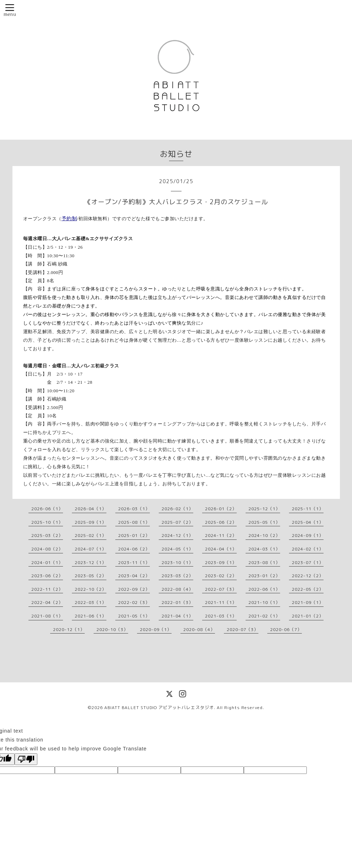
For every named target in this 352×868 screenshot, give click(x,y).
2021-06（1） (91, 616)
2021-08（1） (47, 616)
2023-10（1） (177, 562)
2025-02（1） (91, 535)
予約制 (69, 219)
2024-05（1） (177, 549)
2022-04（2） (47, 602)
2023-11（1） (134, 562)
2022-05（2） (308, 589)
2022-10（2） (91, 589)
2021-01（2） (308, 616)
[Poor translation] (26, 759)
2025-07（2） (177, 522)
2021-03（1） (221, 616)
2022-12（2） (308, 576)
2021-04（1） (177, 616)
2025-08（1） (134, 522)
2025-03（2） (47, 535)
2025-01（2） (134, 535)
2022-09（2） (134, 589)
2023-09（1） (221, 562)
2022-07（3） (221, 589)
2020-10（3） (112, 629)
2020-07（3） (243, 629)
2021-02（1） (264, 616)
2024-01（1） (47, 562)
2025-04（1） (308, 522)
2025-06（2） (221, 522)
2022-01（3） (177, 602)
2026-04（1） (91, 509)
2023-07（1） (308, 562)
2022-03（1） (91, 602)
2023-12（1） (91, 562)
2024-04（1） (221, 549)
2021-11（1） (221, 602)
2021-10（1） (264, 602)
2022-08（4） (177, 589)
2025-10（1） (47, 522)
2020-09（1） (156, 629)
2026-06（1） (47, 509)
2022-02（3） (134, 602)
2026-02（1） (177, 509)
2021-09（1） (308, 602)
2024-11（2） (221, 535)
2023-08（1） (264, 562)
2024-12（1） (177, 535)
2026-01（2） (221, 509)
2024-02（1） (308, 549)
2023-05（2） (91, 576)
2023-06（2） (47, 576)
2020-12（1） (69, 629)
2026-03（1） (134, 509)
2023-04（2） (134, 576)
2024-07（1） (91, 549)
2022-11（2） (47, 589)
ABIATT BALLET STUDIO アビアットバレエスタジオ (159, 707)
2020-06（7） (286, 629)
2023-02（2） (221, 576)
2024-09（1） (308, 535)
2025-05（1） (264, 522)
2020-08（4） (199, 629)
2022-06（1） (264, 589)
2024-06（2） (134, 549)
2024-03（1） (264, 549)
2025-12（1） (264, 509)
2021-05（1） (134, 616)
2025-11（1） (308, 509)
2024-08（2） (47, 549)
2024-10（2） (264, 535)
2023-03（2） (177, 576)
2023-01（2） (264, 576)
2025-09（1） (91, 522)
